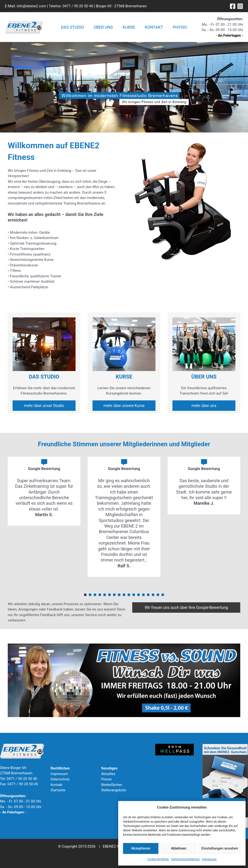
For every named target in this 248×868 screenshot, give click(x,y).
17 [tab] (163, 596)
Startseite (58, 790)
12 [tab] (139, 596)
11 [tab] (134, 596)
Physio (177, 28)
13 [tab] (143, 596)
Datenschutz (61, 779)
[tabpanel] (44, 492)
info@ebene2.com (31, 6)
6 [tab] (109, 596)
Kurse (129, 28)
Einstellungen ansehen (220, 848)
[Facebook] (233, 6)
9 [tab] (124, 596)
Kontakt (152, 28)
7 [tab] (114, 596)
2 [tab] (90, 596)
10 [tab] (129, 596)
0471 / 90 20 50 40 (78, 6)
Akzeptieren (141, 848)
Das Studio (75, 28)
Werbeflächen (112, 785)
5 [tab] (105, 596)
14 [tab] (148, 596)
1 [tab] (85, 596)
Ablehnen (179, 848)
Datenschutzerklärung (185, 859)
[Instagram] (240, 6)
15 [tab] (153, 596)
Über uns (105, 28)
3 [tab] (95, 596)
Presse (107, 779)
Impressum (209, 859)
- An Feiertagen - (229, 36)
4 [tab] (100, 596)
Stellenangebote (114, 790)
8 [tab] (119, 596)
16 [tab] (158, 596)
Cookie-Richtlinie (158, 859)
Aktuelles (109, 774)
